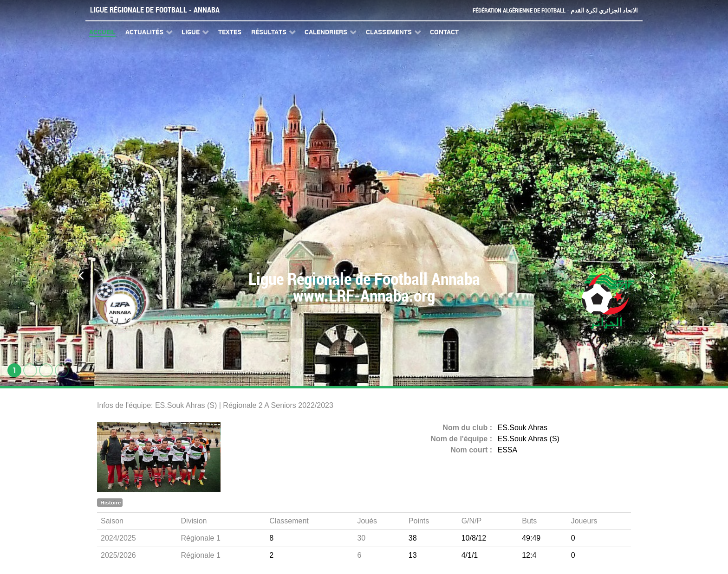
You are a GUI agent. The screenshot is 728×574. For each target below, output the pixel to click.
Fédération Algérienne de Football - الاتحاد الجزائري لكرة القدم (555, 10)
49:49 (531, 538)
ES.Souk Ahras (523, 428)
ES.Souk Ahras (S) (529, 439)
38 (413, 538)
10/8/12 (474, 538)
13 (413, 555)
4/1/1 (470, 555)
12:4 (529, 555)
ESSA (508, 450)
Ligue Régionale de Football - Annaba (155, 10)
